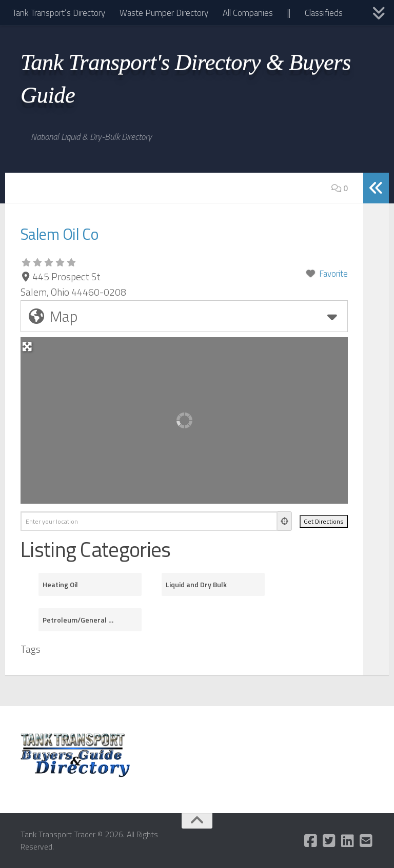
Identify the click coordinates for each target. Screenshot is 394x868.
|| (289, 13)
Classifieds (324, 13)
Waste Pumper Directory (164, 13)
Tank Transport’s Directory (59, 13)
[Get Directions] (324, 521)
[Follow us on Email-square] (366, 841)
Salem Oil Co (73, 232)
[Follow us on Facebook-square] (311, 841)
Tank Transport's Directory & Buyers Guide (186, 78)
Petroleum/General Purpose (79, 620)
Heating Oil (60, 584)
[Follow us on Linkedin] (348, 841)
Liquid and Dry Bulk (196, 584)
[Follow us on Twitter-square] (329, 841)
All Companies (248, 13)
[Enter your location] (149, 521)
